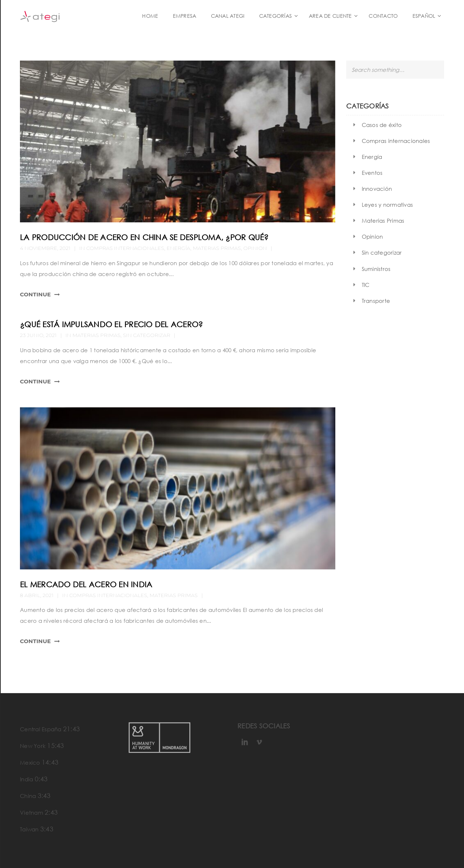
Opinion (255, 248)
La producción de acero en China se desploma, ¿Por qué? (144, 237)
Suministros (376, 269)
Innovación (377, 189)
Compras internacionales (125, 248)
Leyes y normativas (388, 205)
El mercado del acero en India (86, 584)
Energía (179, 248)
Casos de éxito (382, 125)
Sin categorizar (146, 335)
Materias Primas (217, 248)
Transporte (376, 301)
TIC (366, 285)
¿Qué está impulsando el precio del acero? (111, 324)
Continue (35, 294)
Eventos (372, 173)
